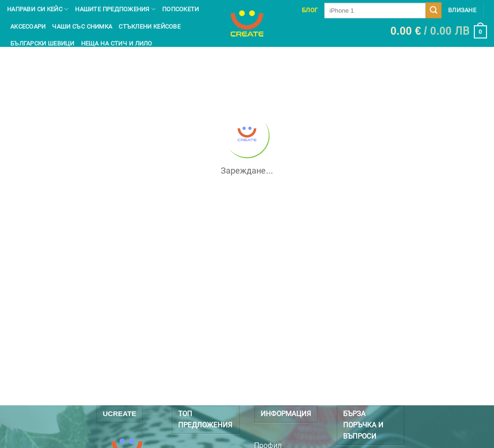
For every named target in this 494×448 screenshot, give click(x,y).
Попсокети (180, 9)
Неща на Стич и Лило (117, 43)
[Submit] (434, 10)
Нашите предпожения (115, 9)
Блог (310, 10)
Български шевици (42, 43)
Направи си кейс (38, 9)
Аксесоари (28, 27)
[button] (439, 32)
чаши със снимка (82, 27)
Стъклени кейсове (150, 27)
